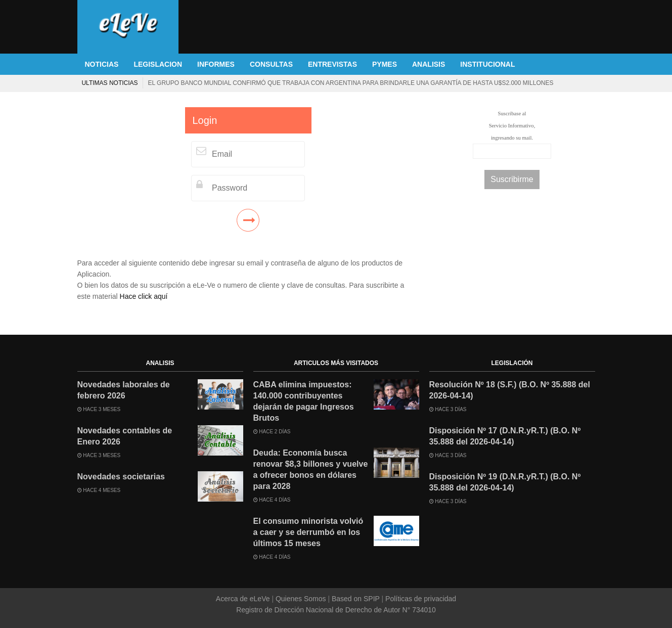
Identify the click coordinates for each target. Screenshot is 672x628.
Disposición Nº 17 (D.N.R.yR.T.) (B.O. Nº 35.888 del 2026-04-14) (505, 436)
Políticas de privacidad (420, 599)
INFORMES (216, 64)
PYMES (385, 64)
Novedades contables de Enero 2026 (125, 436)
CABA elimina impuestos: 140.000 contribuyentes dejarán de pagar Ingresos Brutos (304, 401)
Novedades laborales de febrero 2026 (124, 390)
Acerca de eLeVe (244, 599)
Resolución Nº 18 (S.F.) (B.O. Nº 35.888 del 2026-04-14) (510, 390)
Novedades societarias (121, 477)
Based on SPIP (355, 599)
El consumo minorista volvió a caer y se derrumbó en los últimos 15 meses (308, 532)
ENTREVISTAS (332, 64)
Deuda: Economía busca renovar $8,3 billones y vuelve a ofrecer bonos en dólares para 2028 (308, 83)
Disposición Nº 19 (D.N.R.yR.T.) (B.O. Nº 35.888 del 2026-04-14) (505, 482)
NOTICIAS (102, 64)
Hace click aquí (144, 296)
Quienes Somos (301, 599)
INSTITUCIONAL (487, 64)
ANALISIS (429, 64)
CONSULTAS (271, 64)
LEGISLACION (158, 64)
